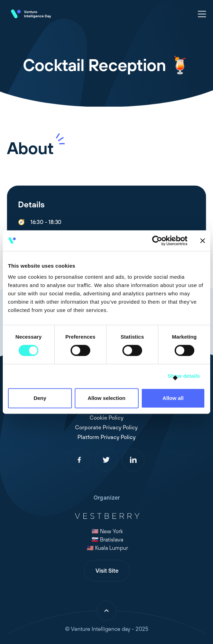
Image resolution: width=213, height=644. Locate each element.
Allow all (173, 398)
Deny (40, 398)
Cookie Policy (103, 418)
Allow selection (106, 398)
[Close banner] (203, 241)
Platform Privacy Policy (103, 437)
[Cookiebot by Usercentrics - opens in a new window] (157, 241)
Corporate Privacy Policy (103, 427)
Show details (184, 376)
